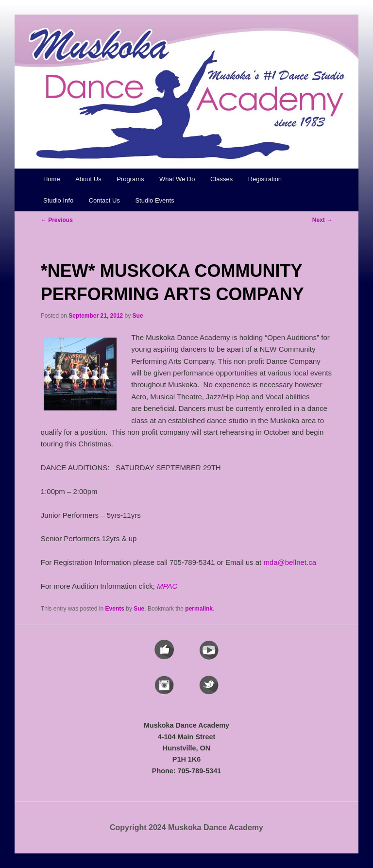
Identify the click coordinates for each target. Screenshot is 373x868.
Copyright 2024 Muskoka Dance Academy (186, 827)
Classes (221, 179)
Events (115, 609)
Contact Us (104, 200)
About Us (88, 179)
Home (52, 179)
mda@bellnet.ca (290, 562)
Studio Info (58, 200)
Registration (265, 179)
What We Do (177, 179)
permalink (199, 609)
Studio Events (154, 200)
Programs (130, 179)
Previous (57, 220)
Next (322, 220)
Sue (138, 316)
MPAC (167, 586)
